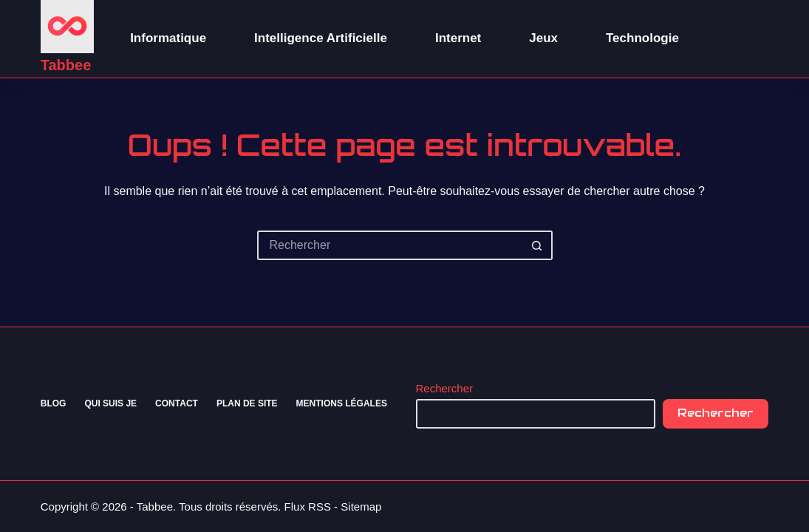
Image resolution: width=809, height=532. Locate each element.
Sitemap (361, 507)
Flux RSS (308, 507)
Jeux (543, 38)
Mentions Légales (342, 403)
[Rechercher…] (390, 245)
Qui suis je (110, 403)
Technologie (642, 38)
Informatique (168, 38)
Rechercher (445, 388)
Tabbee (66, 65)
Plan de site (247, 403)
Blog (54, 403)
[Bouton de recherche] (538, 245)
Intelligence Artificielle (321, 38)
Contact (177, 403)
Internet (458, 38)
